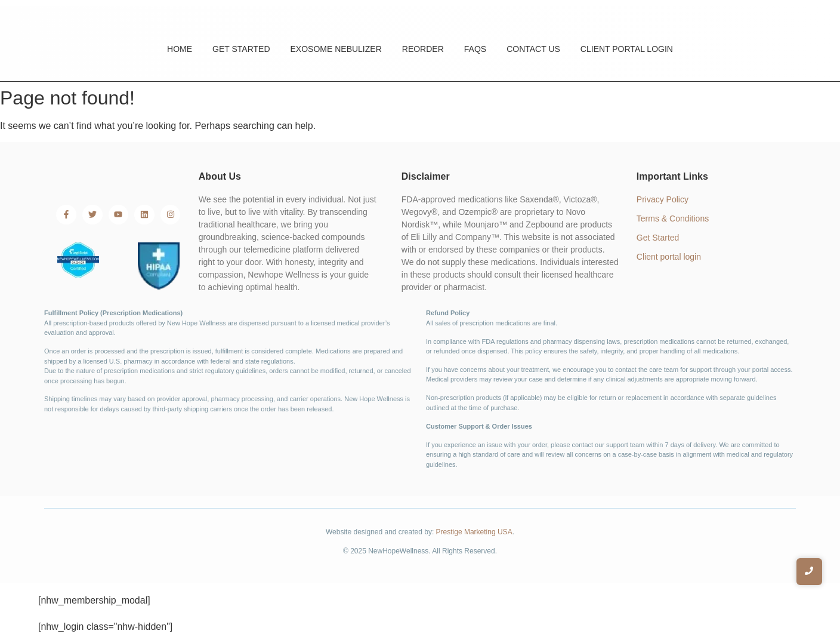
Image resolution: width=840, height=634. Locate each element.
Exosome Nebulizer (336, 49)
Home (180, 49)
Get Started (241, 49)
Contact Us (533, 49)
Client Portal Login (627, 49)
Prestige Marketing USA (474, 532)
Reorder (423, 49)
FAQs (475, 49)
